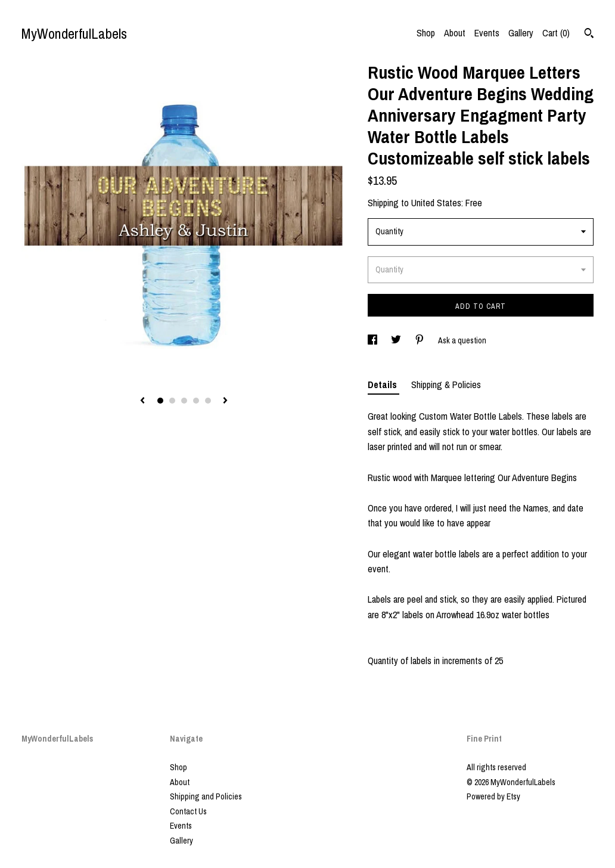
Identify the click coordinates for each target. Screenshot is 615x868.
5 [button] (208, 401)
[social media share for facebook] (373, 340)
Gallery (521, 33)
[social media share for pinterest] (420, 340)
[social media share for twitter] (397, 340)
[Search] (589, 35)
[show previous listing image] (142, 401)
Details (383, 385)
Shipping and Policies (206, 796)
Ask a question (462, 340)
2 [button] (172, 401)
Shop (426, 33)
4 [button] (196, 401)
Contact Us (188, 811)
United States (436, 203)
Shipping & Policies (446, 385)
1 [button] (160, 401)
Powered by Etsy (493, 796)
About (455, 33)
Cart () (556, 33)
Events (487, 33)
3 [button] (184, 401)
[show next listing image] (225, 401)
